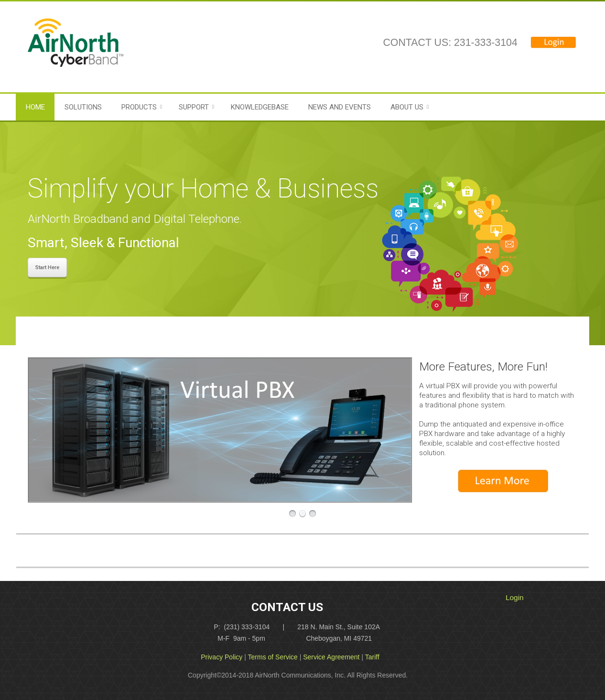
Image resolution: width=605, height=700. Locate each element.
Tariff (372, 657)
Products (139, 107)
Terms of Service (273, 657)
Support (194, 107)
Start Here (47, 268)
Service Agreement (331, 657)
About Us (407, 107)
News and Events (340, 107)
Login (515, 597)
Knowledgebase (260, 107)
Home (35, 107)
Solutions (83, 107)
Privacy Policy (221, 657)
